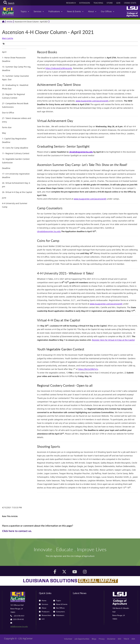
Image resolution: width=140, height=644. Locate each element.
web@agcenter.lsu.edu (19, 626)
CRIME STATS (130, 3)
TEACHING (98, 3)
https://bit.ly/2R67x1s (88, 369)
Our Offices (108, 11)
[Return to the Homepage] (3, 22)
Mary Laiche (8, 38)
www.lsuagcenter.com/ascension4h (92, 101)
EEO (119, 639)
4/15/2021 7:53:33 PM (12, 507)
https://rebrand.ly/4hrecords (59, 68)
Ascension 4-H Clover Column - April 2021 (31, 22)
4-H (42, 619)
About (92, 11)
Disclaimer (111, 639)
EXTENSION (85, 3)
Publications (55, 11)
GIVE (118, 3)
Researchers (45, 615)
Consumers (59, 612)
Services (39, 11)
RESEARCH (71, 3)
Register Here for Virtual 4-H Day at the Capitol (113, 340)
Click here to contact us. (17, 531)
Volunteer (68, 639)
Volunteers (59, 615)
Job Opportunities (82, 639)
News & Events (75, 11)
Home (43, 601)
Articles (10, 22)
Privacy (102, 639)
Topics (25, 11)
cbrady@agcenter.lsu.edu (49, 231)
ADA (133, 639)
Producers (44, 612)
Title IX (126, 639)
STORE (110, 3)
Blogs (94, 639)
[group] (4, 44)
